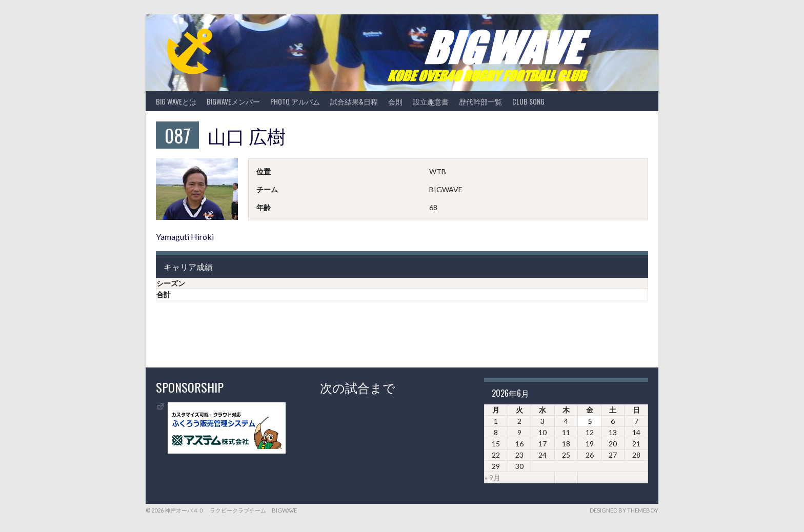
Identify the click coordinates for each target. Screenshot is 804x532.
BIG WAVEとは (176, 101)
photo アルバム (295, 101)
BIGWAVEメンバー (233, 101)
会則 (395, 101)
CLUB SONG (528, 101)
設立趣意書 (431, 101)
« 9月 (493, 477)
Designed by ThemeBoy (624, 510)
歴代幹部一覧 (480, 101)
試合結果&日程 (354, 101)
